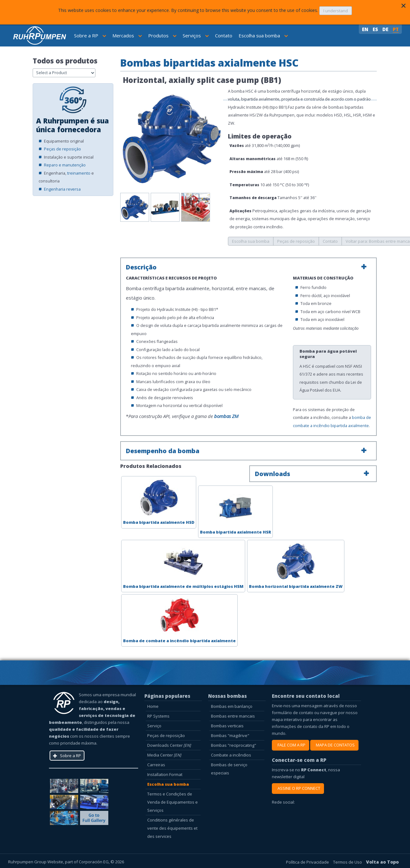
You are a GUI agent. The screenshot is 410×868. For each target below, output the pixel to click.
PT (396, 29)
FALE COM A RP (291, 745)
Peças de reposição (62, 149)
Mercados (127, 35)
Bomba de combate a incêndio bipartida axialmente (179, 620)
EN (366, 29)
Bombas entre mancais (233, 716)
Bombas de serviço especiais (229, 769)
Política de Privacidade (308, 862)
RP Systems (158, 716)
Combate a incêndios (231, 755)
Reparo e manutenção (65, 165)
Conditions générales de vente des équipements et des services (172, 828)
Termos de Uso (348, 862)
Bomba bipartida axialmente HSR (235, 511)
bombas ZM (226, 416)
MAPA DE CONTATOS (334, 745)
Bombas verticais (227, 726)
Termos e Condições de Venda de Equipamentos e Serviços (173, 802)
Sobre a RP (90, 35)
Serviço (154, 726)
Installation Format (165, 774)
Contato (224, 35)
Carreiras (156, 765)
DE (386, 29)
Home (153, 706)
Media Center (164, 755)
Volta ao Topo (382, 862)
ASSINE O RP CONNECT (298, 788)
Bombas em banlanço (232, 706)
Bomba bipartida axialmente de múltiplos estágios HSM (183, 565)
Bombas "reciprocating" (234, 745)
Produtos (162, 35)
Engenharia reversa (62, 189)
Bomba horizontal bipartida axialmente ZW (296, 565)
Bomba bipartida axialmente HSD (159, 502)
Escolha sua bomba (263, 35)
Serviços (196, 35)
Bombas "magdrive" (230, 735)
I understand (336, 11)
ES (376, 29)
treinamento (79, 173)
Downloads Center (169, 745)
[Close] (403, 6)
